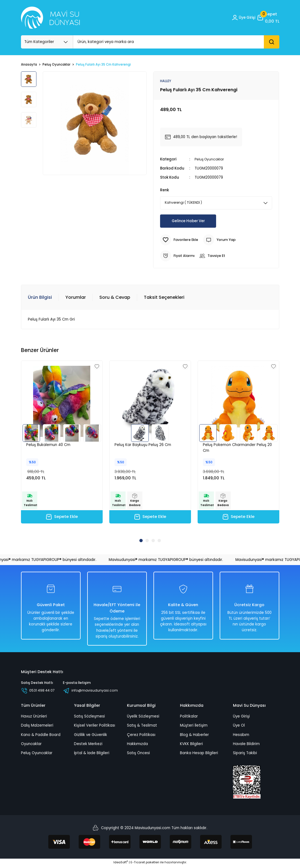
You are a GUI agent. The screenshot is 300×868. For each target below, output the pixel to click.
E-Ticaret (138, 864)
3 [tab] (153, 542)
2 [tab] (147, 542)
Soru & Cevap (115, 298)
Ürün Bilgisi (40, 298)
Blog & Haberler (194, 737)
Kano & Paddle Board (41, 737)
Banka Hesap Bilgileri (199, 755)
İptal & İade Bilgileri (92, 755)
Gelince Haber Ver (188, 221)
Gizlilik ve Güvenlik (91, 737)
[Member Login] (242, 18)
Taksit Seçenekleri (164, 298)
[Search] (176, 42)
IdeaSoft (121, 864)
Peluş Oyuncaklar (210, 159)
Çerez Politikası (141, 737)
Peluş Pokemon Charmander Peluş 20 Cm (237, 448)
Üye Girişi (241, 718)
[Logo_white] (50, 18)
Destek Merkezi (88, 746)
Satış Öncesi (138, 755)
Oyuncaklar (31, 746)
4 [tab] (159, 542)
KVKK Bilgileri (191, 746)
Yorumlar (76, 298)
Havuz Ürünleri (34, 718)
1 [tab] (141, 542)
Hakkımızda (137, 746)
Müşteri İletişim (194, 727)
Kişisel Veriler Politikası (95, 727)
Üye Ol (239, 727)
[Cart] (268, 18)
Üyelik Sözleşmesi (143, 718)
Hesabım (241, 737)
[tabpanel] (62, 448)
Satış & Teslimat (142, 727)
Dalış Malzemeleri (37, 727)
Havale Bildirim (246, 746)
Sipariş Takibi (245, 755)
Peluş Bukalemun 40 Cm (48, 445)
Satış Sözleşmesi (89, 718)
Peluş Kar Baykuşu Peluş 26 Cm (143, 445)
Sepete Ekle (62, 518)
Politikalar (189, 718)
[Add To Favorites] (180, 240)
